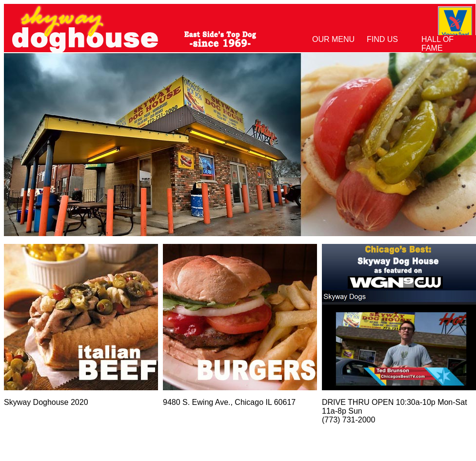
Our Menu (333, 39)
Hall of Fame (437, 44)
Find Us (382, 39)
